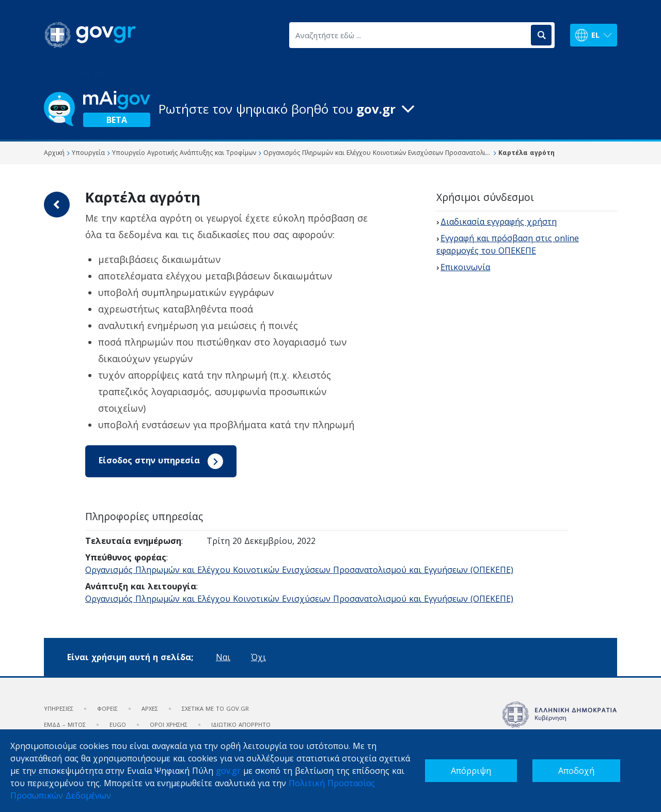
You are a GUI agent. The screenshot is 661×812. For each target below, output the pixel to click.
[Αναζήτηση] (541, 35)
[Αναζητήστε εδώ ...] (409, 35)
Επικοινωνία (465, 267)
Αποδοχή (576, 771)
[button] (330, 109)
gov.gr (228, 771)
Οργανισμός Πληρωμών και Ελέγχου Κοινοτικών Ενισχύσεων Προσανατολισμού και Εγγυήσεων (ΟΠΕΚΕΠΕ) (299, 570)
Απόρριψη (471, 771)
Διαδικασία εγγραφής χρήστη (499, 222)
